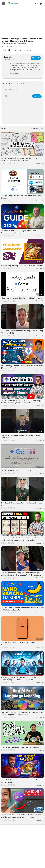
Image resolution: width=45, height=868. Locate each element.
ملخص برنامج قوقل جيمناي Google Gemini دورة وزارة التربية (22, 298)
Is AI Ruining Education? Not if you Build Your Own (20, 747)
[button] (41, 4)
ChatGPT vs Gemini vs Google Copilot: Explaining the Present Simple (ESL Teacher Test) (22, 713)
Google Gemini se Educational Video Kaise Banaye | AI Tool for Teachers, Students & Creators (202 (22, 402)
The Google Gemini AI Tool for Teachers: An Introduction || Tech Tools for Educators (18, 679)
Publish (37, 96)
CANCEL (27, 96)
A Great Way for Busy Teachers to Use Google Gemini (22, 266)
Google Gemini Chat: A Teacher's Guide (17, 470)
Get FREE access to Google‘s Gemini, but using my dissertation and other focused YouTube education (22, 574)
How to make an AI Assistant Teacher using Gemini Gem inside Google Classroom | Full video (21, 816)
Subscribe (36, 58)
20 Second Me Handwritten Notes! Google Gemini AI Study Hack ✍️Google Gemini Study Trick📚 (22, 539)
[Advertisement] (22, 112)
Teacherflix (8, 57)
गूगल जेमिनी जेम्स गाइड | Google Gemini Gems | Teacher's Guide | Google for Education (19, 232)
